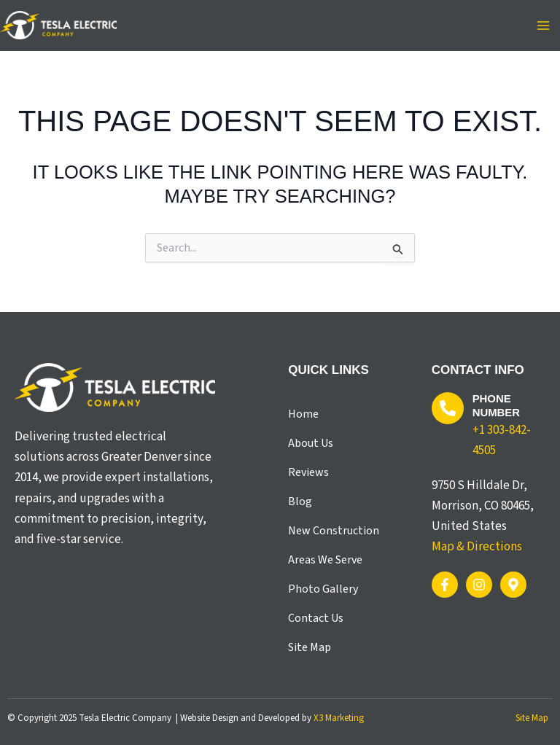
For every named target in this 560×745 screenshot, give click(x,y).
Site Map (310, 647)
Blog (300, 502)
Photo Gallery (323, 589)
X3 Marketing (339, 718)
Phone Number (497, 405)
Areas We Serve (325, 560)
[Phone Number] (448, 408)
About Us (311, 443)
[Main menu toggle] (544, 26)
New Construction (334, 531)
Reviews (308, 472)
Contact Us (316, 618)
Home (303, 414)
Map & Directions (477, 547)
